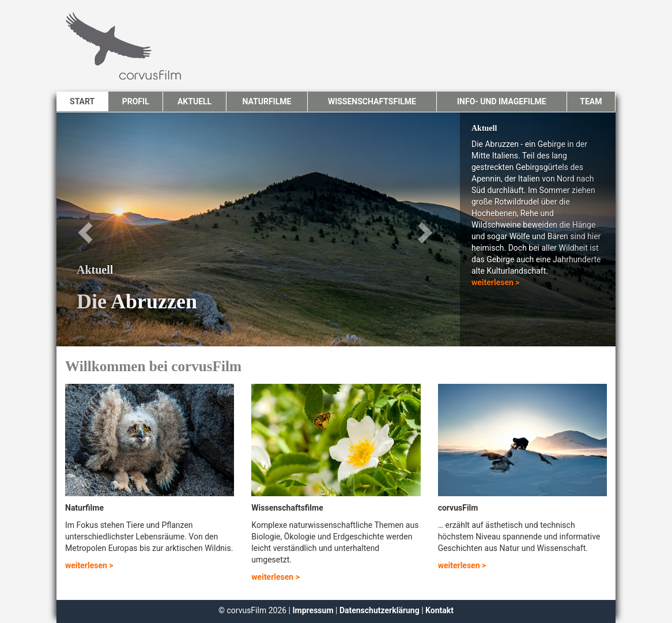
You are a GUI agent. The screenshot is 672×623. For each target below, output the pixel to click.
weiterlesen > (496, 282)
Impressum (314, 610)
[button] (99, 229)
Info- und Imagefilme (502, 101)
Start (82, 101)
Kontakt (439, 610)
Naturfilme (267, 101)
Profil (136, 101)
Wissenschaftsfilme (372, 101)
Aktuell (195, 101)
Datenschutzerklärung (380, 610)
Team (591, 101)
